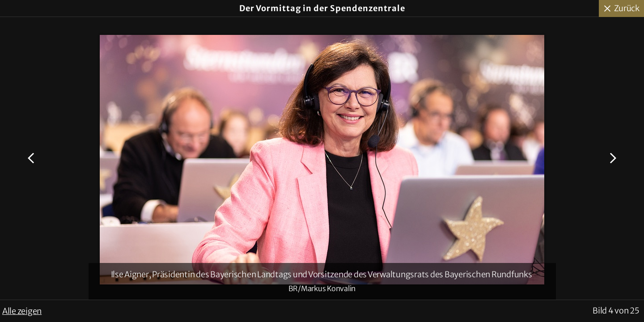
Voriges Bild (32, 158)
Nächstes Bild (612, 158)
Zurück (627, 8)
